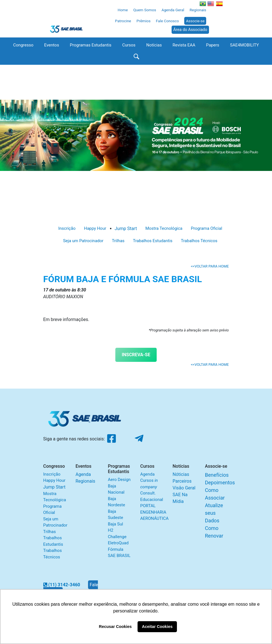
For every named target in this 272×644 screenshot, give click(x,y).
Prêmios (143, 21)
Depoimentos (220, 483)
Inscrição (67, 228)
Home (123, 10)
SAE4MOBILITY (245, 45)
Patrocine (123, 21)
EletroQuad (118, 543)
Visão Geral (184, 488)
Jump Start (126, 229)
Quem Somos (145, 10)
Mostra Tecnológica (164, 228)
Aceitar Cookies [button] (157, 627)
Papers (213, 45)
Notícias (154, 45)
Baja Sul (116, 524)
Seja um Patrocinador (83, 241)
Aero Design (119, 480)
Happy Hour (95, 228)
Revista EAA (184, 45)
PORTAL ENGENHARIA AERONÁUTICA (155, 512)
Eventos (52, 45)
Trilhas (118, 241)
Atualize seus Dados (214, 513)
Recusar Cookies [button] (115, 627)
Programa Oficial (206, 228)
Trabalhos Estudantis (153, 241)
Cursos (129, 45)
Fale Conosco (167, 21)
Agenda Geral (173, 10)
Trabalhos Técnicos (199, 241)
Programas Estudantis (91, 45)
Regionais (198, 10)
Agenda (83, 474)
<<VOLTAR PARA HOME (210, 266)
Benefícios (217, 475)
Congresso (23, 45)
